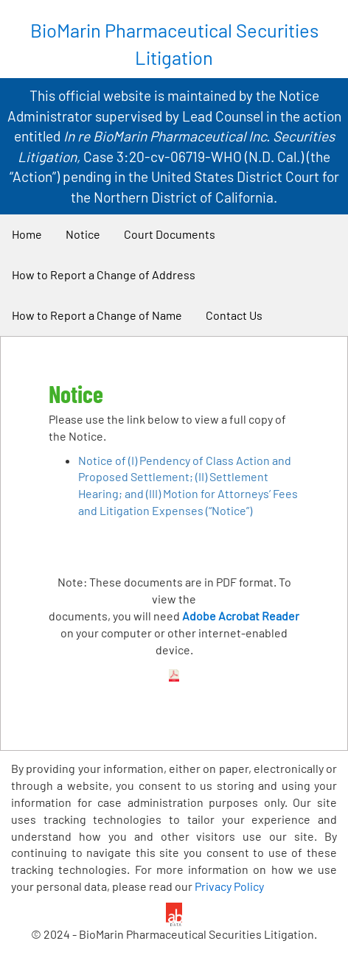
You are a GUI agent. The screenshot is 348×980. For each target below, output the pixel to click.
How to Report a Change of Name (97, 315)
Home (27, 234)
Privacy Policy (229, 886)
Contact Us (234, 315)
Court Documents (170, 234)
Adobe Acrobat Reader (241, 616)
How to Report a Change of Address (104, 274)
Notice (83, 234)
